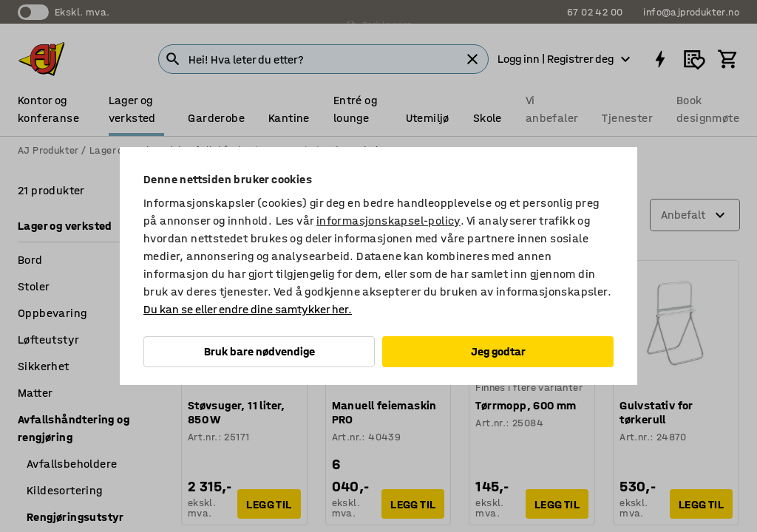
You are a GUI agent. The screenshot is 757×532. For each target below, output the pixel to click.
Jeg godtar (498, 351)
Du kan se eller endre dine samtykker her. (248, 309)
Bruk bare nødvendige (259, 351)
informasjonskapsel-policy (388, 221)
